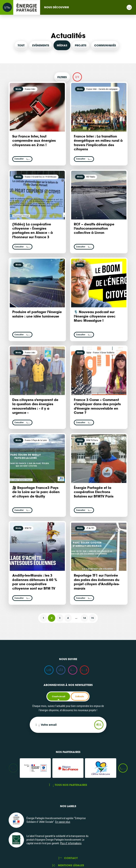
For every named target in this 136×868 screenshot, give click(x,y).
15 (92, 618)
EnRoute (80, 696)
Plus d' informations (71, 843)
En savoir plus (63, 822)
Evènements (41, 45)
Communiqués (105, 45)
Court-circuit (59, 696)
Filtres (62, 77)
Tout (21, 45)
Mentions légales (68, 865)
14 (84, 618)
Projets (81, 45)
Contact (68, 858)
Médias (62, 45)
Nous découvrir (56, 7)
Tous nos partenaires (68, 785)
